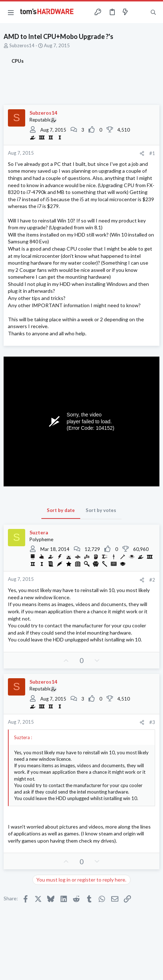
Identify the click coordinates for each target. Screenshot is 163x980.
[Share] (142, 153)
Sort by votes (101, 510)
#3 (152, 722)
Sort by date (61, 510)
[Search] (153, 12)
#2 (152, 580)
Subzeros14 (22, 45)
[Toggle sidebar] (139, 12)
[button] (11, 12)
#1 (152, 153)
